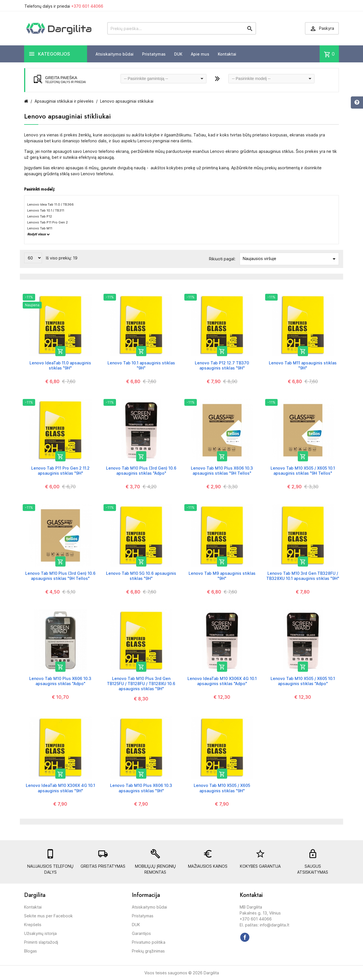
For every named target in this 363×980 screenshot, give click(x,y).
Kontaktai (227, 54)
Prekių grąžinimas (148, 951)
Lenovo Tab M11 (40, 228)
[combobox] (164, 79)
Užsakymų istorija (40, 933)
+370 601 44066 (87, 6)
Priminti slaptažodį (41, 942)
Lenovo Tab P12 (40, 216)
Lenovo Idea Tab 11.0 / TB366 (50, 204)
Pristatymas (154, 54)
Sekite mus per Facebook (48, 916)
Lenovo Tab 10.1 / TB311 (46, 210)
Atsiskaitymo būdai (115, 54)
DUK (178, 54)
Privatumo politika (149, 942)
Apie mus (200, 54)
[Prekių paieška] (182, 28)
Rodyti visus (38, 234)
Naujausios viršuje (290, 259)
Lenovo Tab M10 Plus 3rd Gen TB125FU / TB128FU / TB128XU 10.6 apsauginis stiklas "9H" (141, 684)
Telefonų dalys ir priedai (64, 6)
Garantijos (141, 933)
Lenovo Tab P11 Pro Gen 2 (48, 222)
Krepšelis (33, 925)
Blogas (30, 951)
